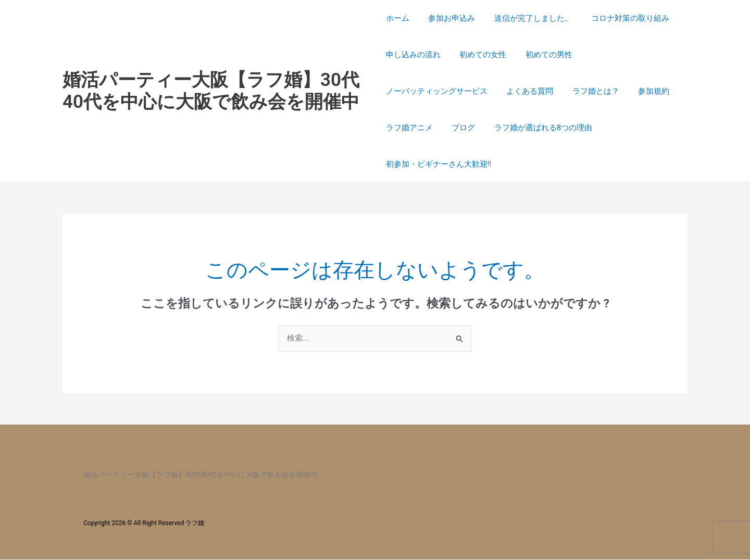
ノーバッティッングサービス (437, 91)
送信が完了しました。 (527, 18)
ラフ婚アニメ (409, 128)
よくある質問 (527, 91)
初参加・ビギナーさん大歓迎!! (439, 164)
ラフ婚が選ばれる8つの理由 (536, 128)
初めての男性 (542, 55)
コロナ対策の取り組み (620, 18)
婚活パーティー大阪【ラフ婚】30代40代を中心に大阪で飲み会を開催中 (211, 91)
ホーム (398, 18)
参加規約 (644, 91)
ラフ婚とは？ (589, 91)
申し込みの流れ (413, 55)
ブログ (460, 128)
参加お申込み (448, 18)
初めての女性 (480, 55)
